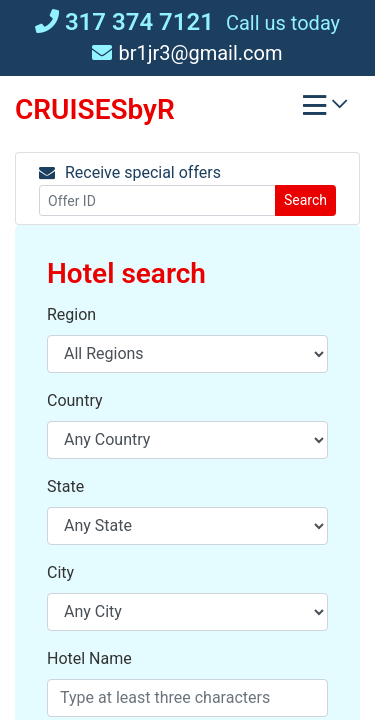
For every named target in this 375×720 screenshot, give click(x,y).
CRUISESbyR (95, 109)
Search (305, 200)
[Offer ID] (157, 200)
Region (71, 314)
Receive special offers (130, 172)
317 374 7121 (124, 22)
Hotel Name (89, 658)
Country (75, 400)
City (60, 572)
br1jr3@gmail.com (187, 53)
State (65, 486)
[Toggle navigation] (325, 110)
